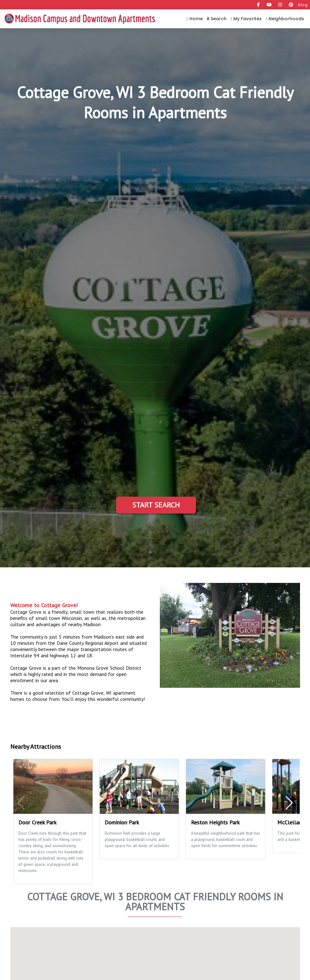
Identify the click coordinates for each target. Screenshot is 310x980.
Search (217, 19)
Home (195, 19)
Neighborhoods (285, 19)
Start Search (156, 505)
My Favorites (246, 19)
